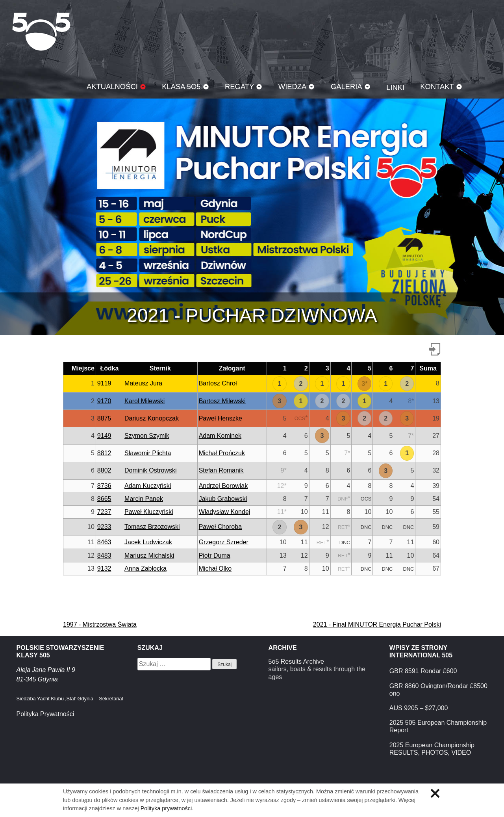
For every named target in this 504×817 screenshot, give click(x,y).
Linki (395, 87)
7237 (104, 512)
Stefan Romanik (221, 470)
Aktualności (112, 87)
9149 (104, 436)
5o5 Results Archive (296, 662)
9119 (104, 383)
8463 (104, 542)
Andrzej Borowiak (223, 486)
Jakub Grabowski (223, 499)
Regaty (239, 87)
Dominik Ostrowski (150, 470)
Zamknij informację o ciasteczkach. (435, 793)
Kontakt (437, 87)
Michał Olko (215, 569)
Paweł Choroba (220, 527)
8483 (104, 556)
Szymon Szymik (147, 436)
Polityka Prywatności (45, 714)
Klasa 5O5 (41, 32)
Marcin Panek (144, 499)
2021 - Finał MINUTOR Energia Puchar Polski (377, 624)
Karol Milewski (145, 401)
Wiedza (293, 87)
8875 (104, 418)
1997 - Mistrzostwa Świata (100, 624)
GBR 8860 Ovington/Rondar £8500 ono (438, 690)
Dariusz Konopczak (152, 418)
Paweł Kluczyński (149, 512)
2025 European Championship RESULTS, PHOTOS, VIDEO (432, 749)
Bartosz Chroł (218, 383)
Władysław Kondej (225, 512)
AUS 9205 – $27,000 (419, 708)
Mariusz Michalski (149, 556)
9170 (104, 401)
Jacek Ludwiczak (148, 542)
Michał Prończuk (222, 453)
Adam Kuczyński (148, 486)
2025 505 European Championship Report (438, 726)
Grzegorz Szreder (224, 542)
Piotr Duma (215, 556)
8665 (104, 499)
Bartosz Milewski (222, 401)
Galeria (346, 87)
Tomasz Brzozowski (152, 527)
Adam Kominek (220, 436)
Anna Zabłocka (145, 569)
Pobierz (435, 349)
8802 (104, 470)
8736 (104, 486)
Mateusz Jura (143, 383)
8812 (104, 453)
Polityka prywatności (166, 808)
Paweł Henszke (220, 418)
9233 (104, 527)
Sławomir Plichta (148, 453)
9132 (104, 569)
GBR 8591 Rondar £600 (423, 671)
